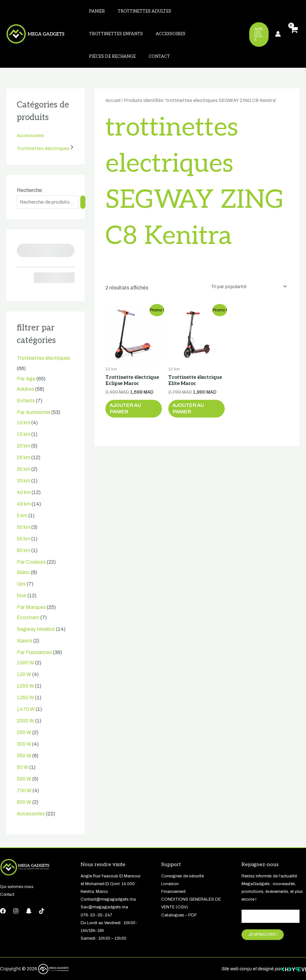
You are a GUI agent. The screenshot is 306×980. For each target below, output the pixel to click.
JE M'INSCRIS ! (263, 918)
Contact (189, 38)
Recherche (29, 173)
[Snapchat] (29, 894)
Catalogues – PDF (179, 898)
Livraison (170, 867)
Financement (173, 875)
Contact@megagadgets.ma (108, 883)
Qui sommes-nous (18, 870)
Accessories (31, 118)
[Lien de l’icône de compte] (278, 25)
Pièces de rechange (147, 38)
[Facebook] (3, 894)
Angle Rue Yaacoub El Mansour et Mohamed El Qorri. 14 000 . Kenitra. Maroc (111, 867)
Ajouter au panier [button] (129, 395)
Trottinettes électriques (44, 131)
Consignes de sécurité (183, 859)
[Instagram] (16, 894)
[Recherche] (84, 185)
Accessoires (101, 38)
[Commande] (246, 270)
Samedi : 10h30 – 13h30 (104, 922)
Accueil (113, 83)
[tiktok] (42, 894)
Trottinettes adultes (137, 13)
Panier (94, 13)
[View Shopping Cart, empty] (293, 25)
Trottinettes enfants (198, 13)
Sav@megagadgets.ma (104, 890)
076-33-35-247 (96, 898)
